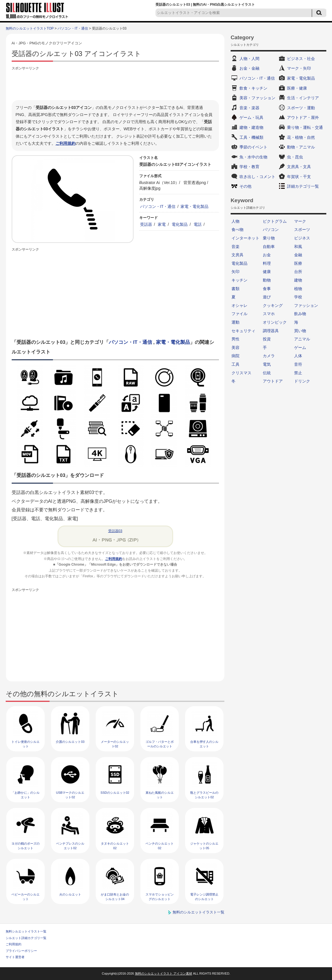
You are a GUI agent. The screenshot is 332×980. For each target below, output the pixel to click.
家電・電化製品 (194, 206)
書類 (235, 289)
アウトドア (273, 381)
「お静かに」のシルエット (25, 795)
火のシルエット (70, 894)
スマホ (269, 314)
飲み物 (300, 314)
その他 (245, 186)
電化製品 (180, 224)
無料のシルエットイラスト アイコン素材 (164, 973)
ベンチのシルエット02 (160, 846)
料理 (267, 263)
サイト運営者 (15, 957)
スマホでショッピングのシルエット (160, 897)
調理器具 (271, 331)
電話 (198, 224)
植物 (298, 289)
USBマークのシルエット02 (70, 795)
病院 (235, 356)
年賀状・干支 (299, 177)
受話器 (146, 224)
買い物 (300, 331)
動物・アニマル (301, 147)
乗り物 (269, 238)
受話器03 (115, 531)
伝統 (267, 373)
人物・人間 (249, 59)
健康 (267, 272)
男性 (235, 339)
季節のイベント (253, 147)
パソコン (271, 230)
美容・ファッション (257, 98)
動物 (267, 280)
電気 (267, 364)
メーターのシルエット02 (115, 744)
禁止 (298, 373)
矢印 (235, 272)
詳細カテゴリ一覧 (303, 186)
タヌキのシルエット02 (115, 846)
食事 (267, 289)
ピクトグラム (275, 221)
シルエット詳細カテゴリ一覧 (26, 938)
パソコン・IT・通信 (73, 28)
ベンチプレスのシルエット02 (70, 846)
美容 (235, 348)
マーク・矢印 (299, 68)
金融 (298, 255)
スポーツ (302, 230)
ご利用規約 (65, 143)
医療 (298, 263)
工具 (235, 364)
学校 (298, 297)
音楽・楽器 (249, 108)
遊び (267, 297)
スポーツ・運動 (301, 108)
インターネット (245, 238)
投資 (267, 339)
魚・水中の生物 (253, 157)
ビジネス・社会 (301, 59)
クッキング (273, 305)
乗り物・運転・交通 (305, 127)
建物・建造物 (251, 127)
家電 (162, 224)
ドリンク (302, 381)
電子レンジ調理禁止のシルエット (204, 897)
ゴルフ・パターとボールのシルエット (160, 744)
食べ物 (237, 230)
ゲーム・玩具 (251, 117)
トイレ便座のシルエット (25, 744)
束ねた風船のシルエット (160, 795)
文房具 (237, 255)
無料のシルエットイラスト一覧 (198, 912)
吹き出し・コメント (257, 177)
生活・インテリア (303, 98)
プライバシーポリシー (21, 951)
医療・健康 (297, 88)
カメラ (269, 356)
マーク (300, 221)
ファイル (239, 314)
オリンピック (275, 322)
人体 (298, 356)
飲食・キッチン (253, 88)
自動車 (269, 247)
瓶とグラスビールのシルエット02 (204, 795)
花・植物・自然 (301, 137)
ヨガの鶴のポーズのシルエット (25, 846)
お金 (267, 255)
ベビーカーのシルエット (25, 897)
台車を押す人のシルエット (204, 744)
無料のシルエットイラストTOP (30, 28)
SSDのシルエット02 (115, 793)
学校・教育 (249, 167)
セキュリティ (243, 331)
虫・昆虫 (295, 157)
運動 (235, 322)
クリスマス (241, 373)
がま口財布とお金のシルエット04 (115, 897)
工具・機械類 (251, 137)
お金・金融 (249, 68)
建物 (298, 280)
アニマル (302, 339)
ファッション (306, 305)
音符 (298, 364)
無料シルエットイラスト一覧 (26, 931)
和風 (298, 247)
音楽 (235, 247)
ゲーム (300, 348)
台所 (298, 272)
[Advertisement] (115, 84)
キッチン (239, 280)
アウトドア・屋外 (303, 117)
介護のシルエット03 (70, 742)
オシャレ (239, 305)
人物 (235, 221)
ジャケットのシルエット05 (204, 846)
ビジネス (302, 238)
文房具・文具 (299, 167)
